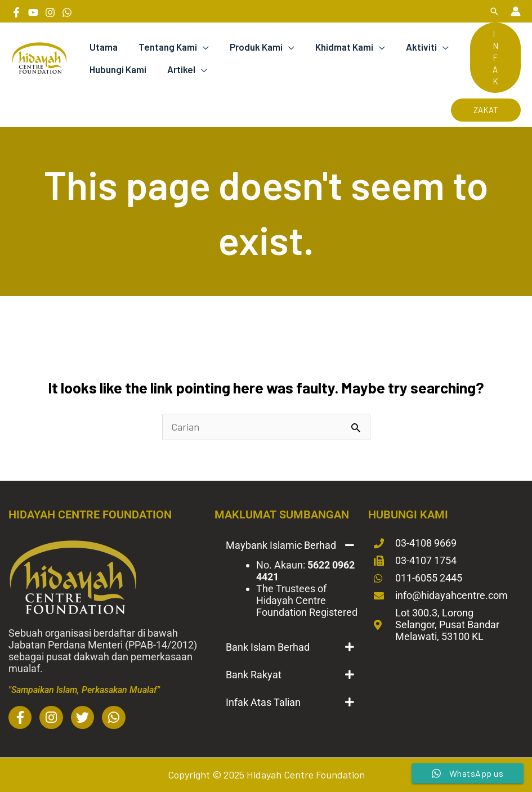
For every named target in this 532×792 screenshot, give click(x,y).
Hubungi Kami (117, 69)
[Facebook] (16, 12)
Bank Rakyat (254, 675)
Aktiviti (413, 47)
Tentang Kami (165, 47)
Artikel (178, 69)
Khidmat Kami (338, 47)
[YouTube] (33, 12)
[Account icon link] (516, 11)
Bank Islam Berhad (268, 647)
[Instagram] (50, 12)
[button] (494, 11)
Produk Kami (252, 47)
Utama (102, 47)
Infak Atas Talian (263, 702)
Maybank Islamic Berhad (281, 545)
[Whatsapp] (67, 12)
